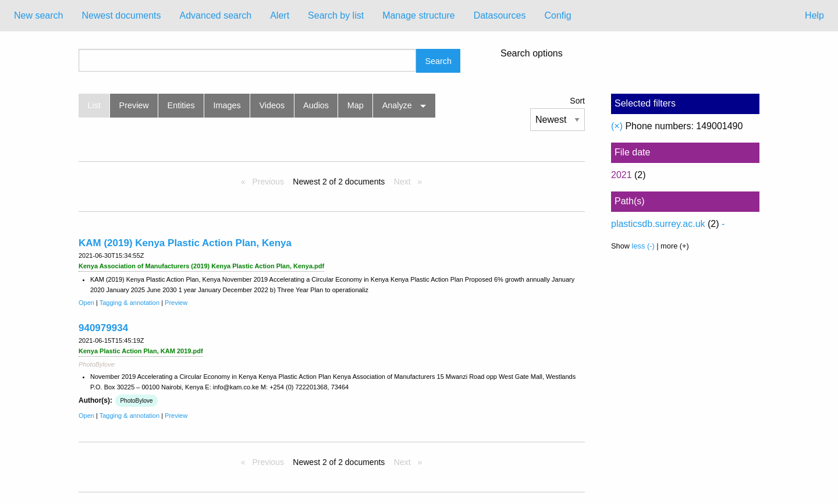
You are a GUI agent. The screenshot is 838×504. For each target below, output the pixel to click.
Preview (134, 105)
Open (86, 303)
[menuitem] (38, 16)
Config (558, 15)
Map (356, 105)
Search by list (336, 15)
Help (814, 15)
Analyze (397, 105)
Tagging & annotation (129, 303)
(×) (617, 126)
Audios (316, 105)
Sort (577, 101)
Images (227, 105)
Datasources (500, 15)
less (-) (643, 246)
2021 (622, 175)
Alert (280, 15)
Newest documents (121, 15)
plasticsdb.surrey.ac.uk (658, 224)
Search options (532, 54)
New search (38, 15)
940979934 (103, 328)
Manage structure (419, 15)
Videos (272, 105)
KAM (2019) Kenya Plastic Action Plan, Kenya (185, 243)
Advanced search (216, 15)
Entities (181, 105)
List (94, 105)
